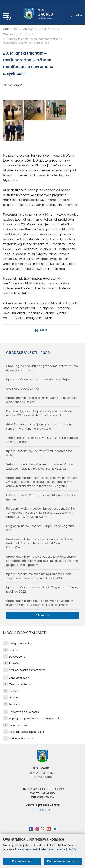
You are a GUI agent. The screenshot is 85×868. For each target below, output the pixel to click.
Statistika (15, 691)
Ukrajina (14, 698)
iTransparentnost (20, 684)
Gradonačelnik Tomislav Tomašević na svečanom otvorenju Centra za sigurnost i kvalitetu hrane (40, 603)
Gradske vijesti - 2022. (17, 34)
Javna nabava (18, 725)
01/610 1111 (42, 810)
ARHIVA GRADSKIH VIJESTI (40, 29)
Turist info (15, 704)
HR (79, 15)
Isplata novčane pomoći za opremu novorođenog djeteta (39, 453)
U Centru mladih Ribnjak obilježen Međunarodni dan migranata (41, 497)
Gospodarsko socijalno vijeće (27, 732)
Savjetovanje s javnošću (24, 712)
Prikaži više (42, 615)
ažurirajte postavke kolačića (59, 849)
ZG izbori (14, 650)
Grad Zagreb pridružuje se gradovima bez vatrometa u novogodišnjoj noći (42, 368)
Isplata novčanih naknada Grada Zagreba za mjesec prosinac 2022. (42, 589)
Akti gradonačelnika (22, 643)
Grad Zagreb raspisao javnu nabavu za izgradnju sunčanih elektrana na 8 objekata (40, 427)
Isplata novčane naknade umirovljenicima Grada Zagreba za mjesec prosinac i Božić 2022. (39, 576)
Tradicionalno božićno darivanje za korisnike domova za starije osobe (42, 440)
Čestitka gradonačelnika (23, 389)
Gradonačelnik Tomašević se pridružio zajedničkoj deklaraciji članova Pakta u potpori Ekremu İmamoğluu (40, 543)
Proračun (15, 663)
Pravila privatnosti (26, 849)
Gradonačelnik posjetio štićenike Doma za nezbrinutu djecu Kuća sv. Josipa (42, 400)
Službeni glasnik (19, 678)
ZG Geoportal (17, 657)
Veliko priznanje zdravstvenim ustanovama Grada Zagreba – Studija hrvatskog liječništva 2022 (40, 466)
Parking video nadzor (22, 739)
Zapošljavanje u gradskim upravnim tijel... (34, 718)
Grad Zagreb (11, 29)
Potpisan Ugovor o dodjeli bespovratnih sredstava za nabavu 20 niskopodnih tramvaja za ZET (42, 413)
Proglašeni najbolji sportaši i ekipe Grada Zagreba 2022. (40, 528)
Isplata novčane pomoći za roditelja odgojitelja (37, 379)
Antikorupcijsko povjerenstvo (27, 670)
